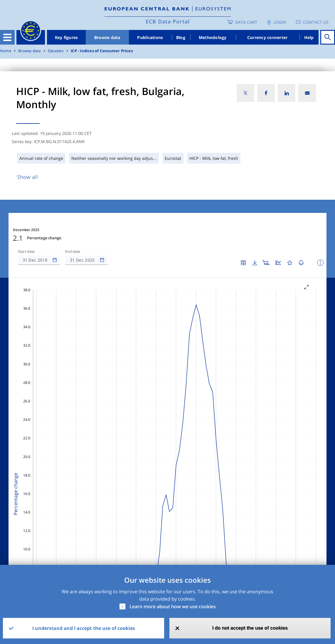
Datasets (56, 51)
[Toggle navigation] (7, 37)
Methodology (213, 37)
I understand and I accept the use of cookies (84, 628)
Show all (27, 177)
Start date (26, 252)
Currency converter (267, 37)
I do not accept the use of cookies (250, 628)
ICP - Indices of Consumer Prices (102, 51)
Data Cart (246, 22)
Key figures (67, 37)
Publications (150, 37)
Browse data (107, 37)
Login (280, 22)
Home (6, 51)
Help (309, 37)
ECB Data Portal (168, 21)
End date (73, 252)
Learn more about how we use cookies (173, 606)
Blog (181, 37)
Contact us (316, 22)
